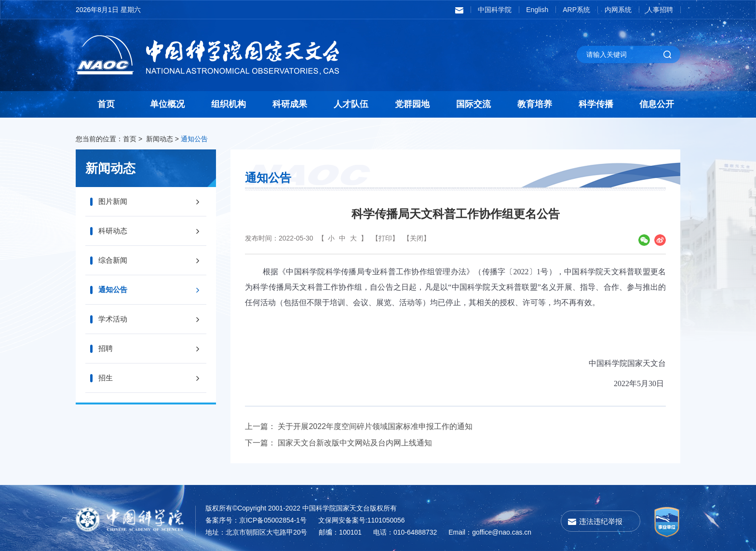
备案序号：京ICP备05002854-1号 (256, 520)
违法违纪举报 (601, 521)
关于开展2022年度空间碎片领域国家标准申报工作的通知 (375, 426)
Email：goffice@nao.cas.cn (490, 532)
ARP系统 (576, 10)
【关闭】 (417, 238)
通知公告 (194, 139)
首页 (106, 104)
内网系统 (618, 10)
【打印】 (385, 238)
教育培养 (535, 104)
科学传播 (596, 104)
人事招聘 (660, 10)
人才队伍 (351, 104)
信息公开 (657, 104)
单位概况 (167, 104)
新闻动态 (160, 139)
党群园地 (412, 104)
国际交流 (473, 104)
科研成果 (290, 104)
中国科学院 (495, 10)
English (537, 10)
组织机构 (229, 104)
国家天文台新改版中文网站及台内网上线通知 (355, 443)
